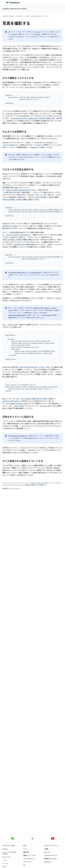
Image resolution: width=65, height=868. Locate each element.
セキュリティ (7, 857)
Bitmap (49, 143)
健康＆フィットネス (30, 855)
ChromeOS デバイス (51, 855)
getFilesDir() (37, 273)
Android (5, 849)
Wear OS (47, 852)
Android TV (48, 862)
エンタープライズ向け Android (9, 853)
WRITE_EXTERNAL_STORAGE (13, 200)
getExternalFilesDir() (19, 273)
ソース (4, 860)
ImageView (34, 147)
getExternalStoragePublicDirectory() (21, 190)
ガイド (47, 16)
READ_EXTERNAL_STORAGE (44, 197)
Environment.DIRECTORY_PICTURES (34, 399)
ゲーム (25, 849)
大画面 (46, 849)
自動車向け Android (50, 859)
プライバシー (27, 862)
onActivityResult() (11, 145)
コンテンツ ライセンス (36, 483)
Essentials (20, 16)
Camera (37, 32)
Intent (39, 145)
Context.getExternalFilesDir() (18, 235)
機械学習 (26, 852)
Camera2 (37, 34)
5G (24, 865)
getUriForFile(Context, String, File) (35, 367)
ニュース (5, 863)
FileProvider (47, 315)
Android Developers (8, 16)
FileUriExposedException (17, 315)
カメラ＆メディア (29, 859)
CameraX (14, 34)
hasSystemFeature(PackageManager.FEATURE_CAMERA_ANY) (33, 118)
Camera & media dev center (14, 9)
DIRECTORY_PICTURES (12, 192)
